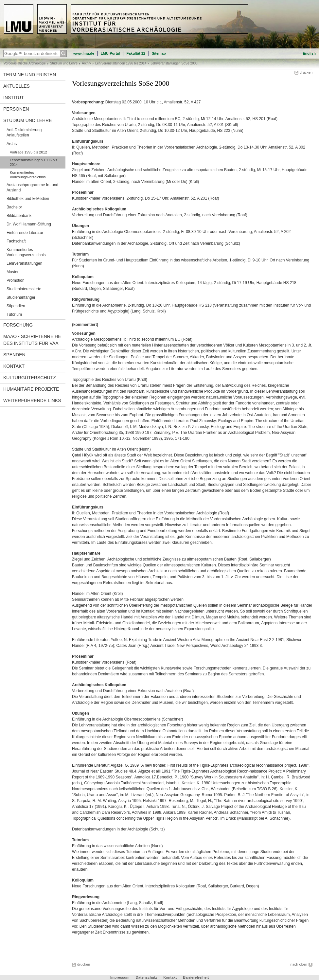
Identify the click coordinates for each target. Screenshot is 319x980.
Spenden (14, 355)
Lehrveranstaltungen (24, 263)
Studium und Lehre (64, 63)
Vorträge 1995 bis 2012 (28, 152)
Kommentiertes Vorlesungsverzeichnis (28, 175)
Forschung (18, 325)
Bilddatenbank (19, 216)
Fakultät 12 (136, 53)
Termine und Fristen (30, 75)
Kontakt (14, 366)
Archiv (86, 63)
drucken (306, 72)
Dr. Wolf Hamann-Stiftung (29, 224)
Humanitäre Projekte (31, 389)
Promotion (16, 280)
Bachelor (14, 207)
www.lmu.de (84, 53)
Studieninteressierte (24, 289)
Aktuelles (17, 86)
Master (13, 272)
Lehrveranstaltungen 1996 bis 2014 (121, 63)
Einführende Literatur (25, 233)
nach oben (299, 964)
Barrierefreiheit (196, 977)
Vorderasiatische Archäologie (25, 63)
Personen (16, 109)
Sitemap (159, 53)
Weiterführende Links (32, 401)
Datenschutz (146, 977)
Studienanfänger (21, 297)
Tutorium (14, 314)
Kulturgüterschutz (30, 378)
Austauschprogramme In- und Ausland (32, 187)
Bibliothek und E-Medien (28, 199)
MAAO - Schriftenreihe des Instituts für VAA (32, 340)
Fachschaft (16, 241)
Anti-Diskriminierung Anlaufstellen (24, 133)
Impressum (120, 977)
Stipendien (16, 306)
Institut (14, 98)
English (309, 53)
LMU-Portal (110, 53)
